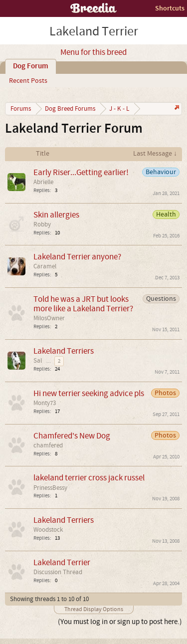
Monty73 (45, 403)
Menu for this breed (93, 52)
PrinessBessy (50, 488)
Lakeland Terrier (62, 562)
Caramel (45, 266)
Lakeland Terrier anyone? (77, 257)
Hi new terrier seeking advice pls (89, 393)
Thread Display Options (94, 609)
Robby (42, 224)
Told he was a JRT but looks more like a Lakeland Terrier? (83, 304)
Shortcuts (170, 8)
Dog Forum (31, 66)
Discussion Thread (58, 572)
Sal (38, 361)
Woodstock (48, 530)
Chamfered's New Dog (72, 436)
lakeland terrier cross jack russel (89, 478)
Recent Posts (28, 81)
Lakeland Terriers (64, 351)
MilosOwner (49, 318)
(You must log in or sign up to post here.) (120, 622)
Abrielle (43, 182)
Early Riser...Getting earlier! (81, 172)
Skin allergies (56, 215)
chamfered (48, 445)
